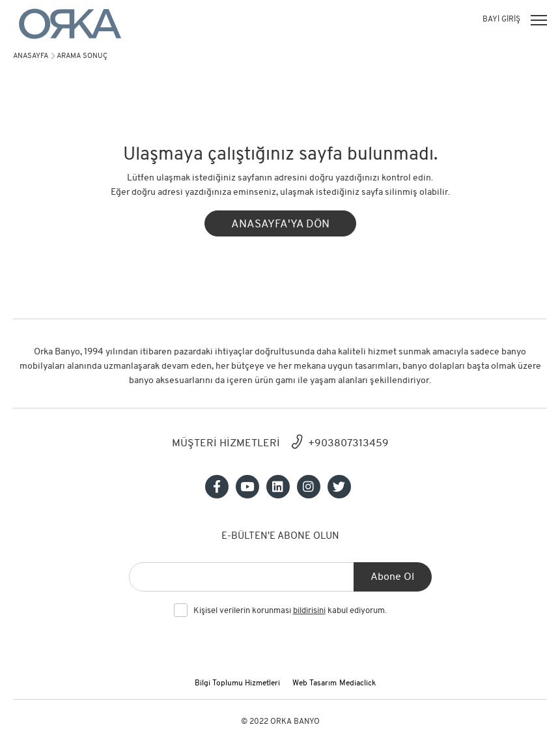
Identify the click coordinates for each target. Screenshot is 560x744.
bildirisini (309, 611)
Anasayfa (31, 56)
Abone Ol (392, 577)
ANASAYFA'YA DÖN (280, 224)
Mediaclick (357, 683)
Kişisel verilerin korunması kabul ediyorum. (290, 611)
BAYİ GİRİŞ (501, 20)
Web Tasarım (315, 683)
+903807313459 (348, 444)
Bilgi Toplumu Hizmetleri (237, 683)
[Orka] (70, 24)
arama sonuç (82, 56)
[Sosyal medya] (217, 487)
